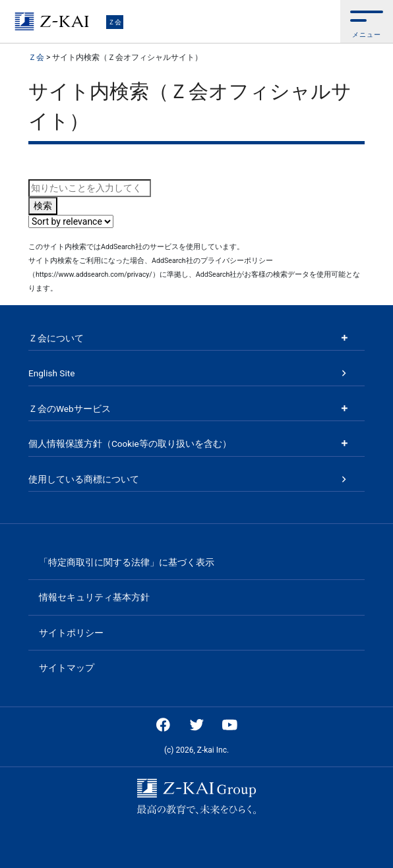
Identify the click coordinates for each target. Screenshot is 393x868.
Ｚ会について (56, 338)
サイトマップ (67, 668)
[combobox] (90, 188)
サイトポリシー (71, 633)
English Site (51, 373)
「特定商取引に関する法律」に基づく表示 (127, 562)
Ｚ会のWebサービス (70, 409)
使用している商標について (84, 479)
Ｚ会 (115, 22)
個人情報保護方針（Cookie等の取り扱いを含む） (130, 444)
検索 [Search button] (43, 206)
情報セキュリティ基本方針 (94, 597)
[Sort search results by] (71, 221)
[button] (367, 21)
